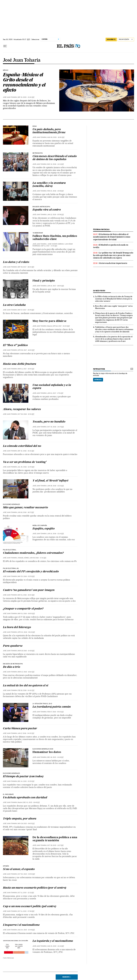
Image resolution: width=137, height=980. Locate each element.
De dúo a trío (11, 667)
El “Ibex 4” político (15, 345)
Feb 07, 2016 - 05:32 (56, 712)
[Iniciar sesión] (126, 39)
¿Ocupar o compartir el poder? (23, 609)
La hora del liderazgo (17, 627)
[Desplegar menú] (5, 46)
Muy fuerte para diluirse (49, 321)
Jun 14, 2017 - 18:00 (56, 286)
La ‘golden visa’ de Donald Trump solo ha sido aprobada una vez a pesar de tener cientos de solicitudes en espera (113, 255)
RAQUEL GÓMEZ (24, 558)
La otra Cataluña (14, 305)
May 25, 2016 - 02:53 (26, 576)
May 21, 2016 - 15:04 (26, 595)
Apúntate (98, 380)
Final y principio (44, 281)
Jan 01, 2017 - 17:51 (55, 393)
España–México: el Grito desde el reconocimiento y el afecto (24, 82)
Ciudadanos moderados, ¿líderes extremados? (33, 553)
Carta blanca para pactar (20, 729)
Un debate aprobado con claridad (25, 798)
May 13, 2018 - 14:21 (56, 164)
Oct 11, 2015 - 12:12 (26, 893)
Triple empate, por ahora (20, 819)
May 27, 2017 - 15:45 (26, 310)
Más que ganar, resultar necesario (25, 508)
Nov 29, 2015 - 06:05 (26, 824)
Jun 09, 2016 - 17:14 (38, 558)
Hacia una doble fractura (20, 364)
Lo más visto (99, 291)
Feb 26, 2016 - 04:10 (26, 690)
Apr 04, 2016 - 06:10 (26, 632)
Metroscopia (38, 153)
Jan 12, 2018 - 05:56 (56, 215)
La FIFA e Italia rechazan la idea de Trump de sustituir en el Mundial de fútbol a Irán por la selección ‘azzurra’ (114, 299)
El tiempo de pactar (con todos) (23, 777)
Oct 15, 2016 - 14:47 (56, 427)
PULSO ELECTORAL (10, 550)
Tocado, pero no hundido (49, 422)
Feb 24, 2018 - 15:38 (56, 191)
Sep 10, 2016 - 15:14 (26, 451)
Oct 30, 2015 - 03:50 (26, 874)
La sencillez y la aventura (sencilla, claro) (49, 185)
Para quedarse (13, 646)
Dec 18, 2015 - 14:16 (55, 757)
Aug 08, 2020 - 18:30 (56, 137)
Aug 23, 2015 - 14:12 (56, 946)
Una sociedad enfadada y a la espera (52, 387)
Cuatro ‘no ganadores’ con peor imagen (29, 590)
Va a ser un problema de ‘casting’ (25, 462)
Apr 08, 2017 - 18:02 (26, 350)
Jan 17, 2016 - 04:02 (26, 733)
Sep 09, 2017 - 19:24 (26, 267)
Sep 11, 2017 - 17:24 (49, 246)
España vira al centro (47, 210)
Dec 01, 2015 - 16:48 (32, 802)
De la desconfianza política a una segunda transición (55, 839)
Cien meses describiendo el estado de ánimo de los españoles (55, 158)
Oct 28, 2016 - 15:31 (26, 414)
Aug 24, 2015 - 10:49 (26, 930)
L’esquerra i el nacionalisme (21, 925)
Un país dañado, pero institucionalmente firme (49, 131)
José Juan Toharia (22, 60)
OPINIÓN (6, 866)
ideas (35, 126)
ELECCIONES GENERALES (11, 504)
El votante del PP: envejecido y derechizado (31, 572)
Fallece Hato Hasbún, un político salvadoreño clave (55, 238)
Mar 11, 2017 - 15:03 (26, 369)
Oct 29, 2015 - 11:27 (55, 845)
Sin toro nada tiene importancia (113, 263)
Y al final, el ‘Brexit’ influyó (50, 481)
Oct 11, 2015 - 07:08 (26, 911)
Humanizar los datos (47, 752)
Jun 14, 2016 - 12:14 (56, 534)
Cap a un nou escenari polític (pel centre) (30, 906)
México (6, 70)
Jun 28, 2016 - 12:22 (56, 486)
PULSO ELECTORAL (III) (11, 568)
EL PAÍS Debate (8, 794)
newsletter (99, 369)
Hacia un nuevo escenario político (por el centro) (35, 888)
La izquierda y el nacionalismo (53, 941)
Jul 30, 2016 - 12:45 (26, 467)
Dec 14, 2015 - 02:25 (26, 781)
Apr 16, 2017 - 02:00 (61, 326)
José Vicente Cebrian (56, 244)
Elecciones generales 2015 (43, 749)
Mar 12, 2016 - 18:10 (26, 672)
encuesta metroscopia (41, 207)
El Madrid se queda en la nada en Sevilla (111, 246)
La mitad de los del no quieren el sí (26, 686)
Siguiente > (67, 977)
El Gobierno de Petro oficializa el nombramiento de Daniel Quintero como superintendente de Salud (112, 237)
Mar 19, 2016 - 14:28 (26, 651)
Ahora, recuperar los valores (22, 409)
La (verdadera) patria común (52, 707)
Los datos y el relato (16, 262)
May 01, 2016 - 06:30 (26, 614)
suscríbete (111, 39)
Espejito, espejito (43, 529)
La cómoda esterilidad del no (22, 446)
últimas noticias (101, 229)
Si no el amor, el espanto (19, 869)
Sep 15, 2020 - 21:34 (26, 97)
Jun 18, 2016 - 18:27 (26, 512)
